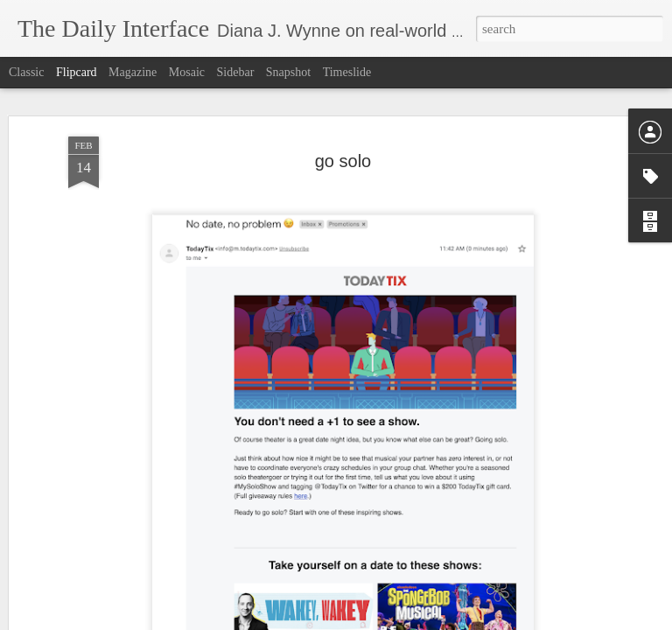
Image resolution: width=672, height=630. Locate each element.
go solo (343, 161)
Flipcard (77, 72)
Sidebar (236, 72)
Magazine (133, 72)
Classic (26, 72)
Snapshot (288, 72)
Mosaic (187, 72)
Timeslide (347, 72)
